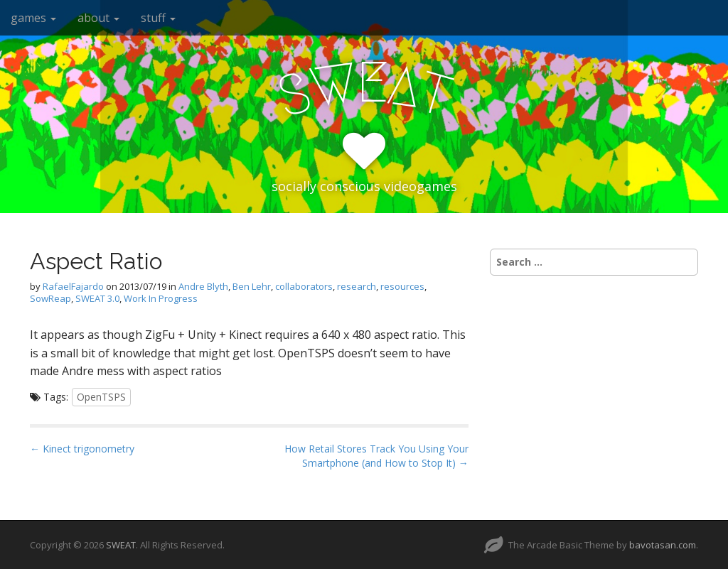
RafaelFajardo (73, 286)
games (33, 18)
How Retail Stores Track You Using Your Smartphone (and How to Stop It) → (376, 456)
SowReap (50, 298)
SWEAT (121, 545)
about (98, 18)
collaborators (304, 286)
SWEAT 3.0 (97, 298)
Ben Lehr (252, 286)
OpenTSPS (101, 397)
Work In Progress (161, 298)
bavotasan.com (663, 545)
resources (402, 286)
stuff (158, 18)
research (357, 286)
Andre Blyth (203, 286)
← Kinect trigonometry (82, 449)
